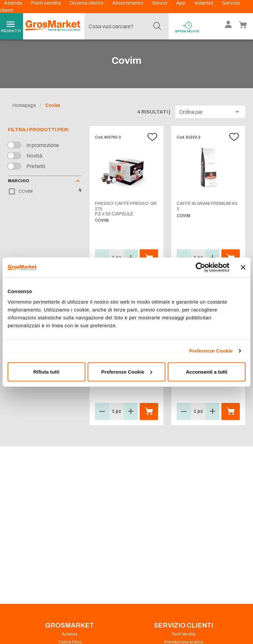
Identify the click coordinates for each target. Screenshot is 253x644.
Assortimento (128, 3)
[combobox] (125, 26)
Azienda (14, 3)
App (181, 3)
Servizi (160, 3)
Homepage (24, 113)
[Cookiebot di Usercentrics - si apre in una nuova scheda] (200, 267)
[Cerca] (157, 26)
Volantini (204, 3)
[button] (210, 119)
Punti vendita (46, 3)
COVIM (26, 199)
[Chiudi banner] (243, 267)
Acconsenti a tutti (207, 372)
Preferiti (36, 173)
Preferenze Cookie (211, 351)
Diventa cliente (87, 3)
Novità (34, 163)
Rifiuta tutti (46, 372)
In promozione (43, 152)
